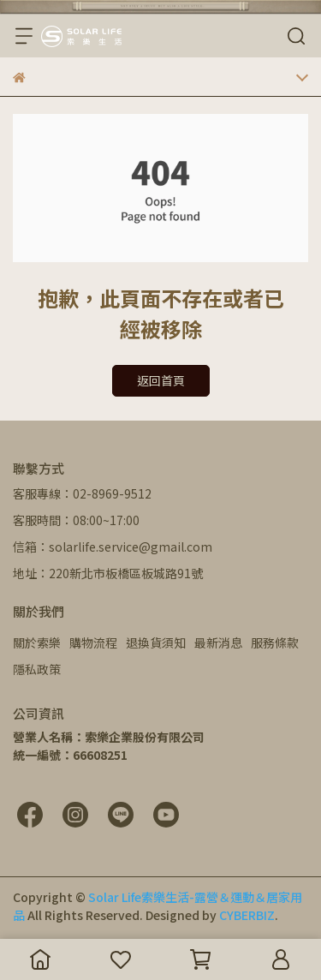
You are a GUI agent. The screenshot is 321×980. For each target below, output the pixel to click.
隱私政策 (37, 669)
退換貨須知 (156, 642)
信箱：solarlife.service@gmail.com (113, 547)
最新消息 (218, 642)
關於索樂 (37, 642)
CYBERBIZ (247, 915)
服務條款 (275, 642)
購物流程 (93, 642)
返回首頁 (161, 380)
